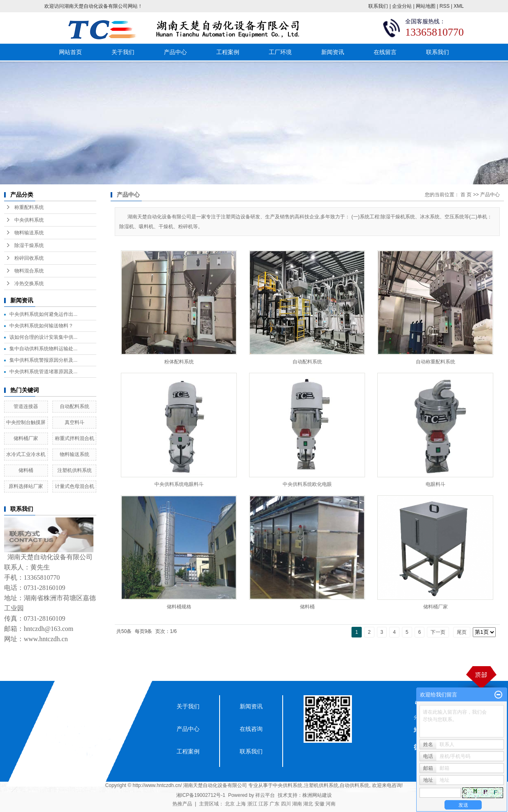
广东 (274, 804)
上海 (241, 804)
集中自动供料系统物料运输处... (43, 349)
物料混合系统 (29, 271)
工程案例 (228, 52)
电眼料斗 (435, 484)
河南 (331, 804)
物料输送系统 (29, 233)
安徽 (320, 804)
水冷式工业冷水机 (26, 454)
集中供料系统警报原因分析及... (43, 360)
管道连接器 (26, 406)
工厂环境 (280, 52)
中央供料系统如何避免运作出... (43, 314)
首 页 (466, 195)
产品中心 (175, 52)
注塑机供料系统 (75, 470)
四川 (286, 804)
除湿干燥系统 (29, 245)
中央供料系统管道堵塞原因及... (43, 372)
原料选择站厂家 (26, 486)
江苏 (263, 804)
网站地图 (426, 6)
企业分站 (402, 6)
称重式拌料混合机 (75, 438)
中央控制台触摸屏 (26, 422)
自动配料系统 (75, 406)
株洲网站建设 (317, 795)
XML (459, 6)
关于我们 (123, 52)
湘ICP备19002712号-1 (201, 795)
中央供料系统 (29, 220)
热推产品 (182, 804)
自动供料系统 (354, 785)
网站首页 (70, 52)
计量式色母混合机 (75, 486)
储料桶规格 (179, 607)
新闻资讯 (333, 52)
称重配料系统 (29, 207)
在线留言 (385, 52)
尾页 (462, 632)
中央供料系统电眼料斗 (179, 484)
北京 (230, 804)
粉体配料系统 (179, 362)
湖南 (297, 804)
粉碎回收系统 (29, 258)
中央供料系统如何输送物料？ (41, 326)
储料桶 (26, 470)
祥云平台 (265, 795)
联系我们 (378, 6)
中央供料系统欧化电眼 (307, 484)
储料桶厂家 (26, 438)
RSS (445, 6)
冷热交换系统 (29, 284)
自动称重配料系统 (435, 362)
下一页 (438, 632)
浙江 (252, 804)
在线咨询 (251, 729)
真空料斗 (75, 422)
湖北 (308, 804)
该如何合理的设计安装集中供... (43, 337)
